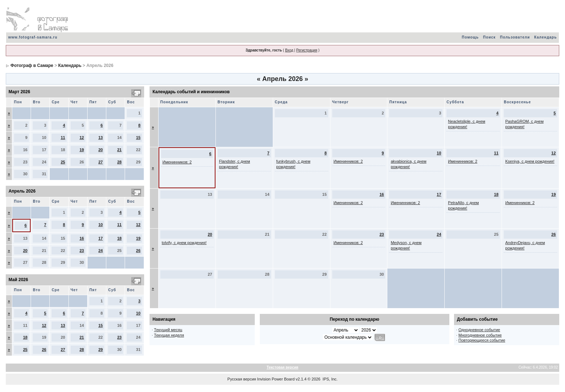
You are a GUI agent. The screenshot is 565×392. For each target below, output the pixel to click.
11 (63, 138)
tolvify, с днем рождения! (184, 243)
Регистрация (307, 50)
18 (119, 238)
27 (101, 162)
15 (138, 138)
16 (82, 238)
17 (101, 238)
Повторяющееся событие (482, 340)
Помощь (470, 37)
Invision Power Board (276, 379)
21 (119, 150)
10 (101, 225)
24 (101, 251)
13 (101, 138)
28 (119, 162)
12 (82, 138)
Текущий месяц (168, 330)
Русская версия (242, 379)
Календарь (546, 37)
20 (101, 150)
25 (63, 162)
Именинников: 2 (177, 162)
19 (82, 150)
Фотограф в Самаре (32, 66)
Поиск (490, 37)
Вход (289, 50)
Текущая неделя (169, 335)
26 (138, 251)
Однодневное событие (479, 330)
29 (101, 350)
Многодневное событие (480, 335)
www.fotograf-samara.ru (33, 37)
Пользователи (515, 37)
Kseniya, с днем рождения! (530, 161)
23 (82, 251)
